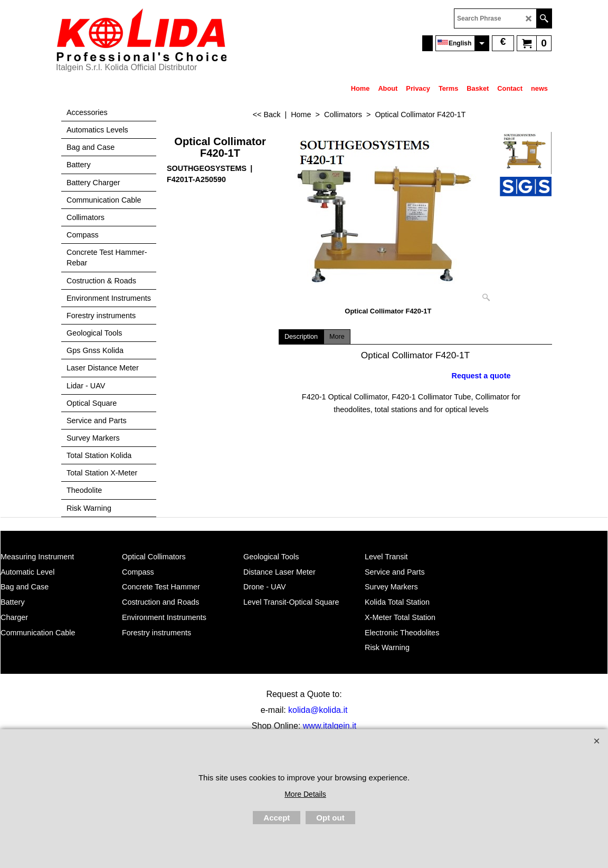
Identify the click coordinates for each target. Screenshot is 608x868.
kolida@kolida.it (318, 710)
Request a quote (481, 376)
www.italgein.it (330, 726)
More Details (305, 794)
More (337, 337)
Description (301, 337)
